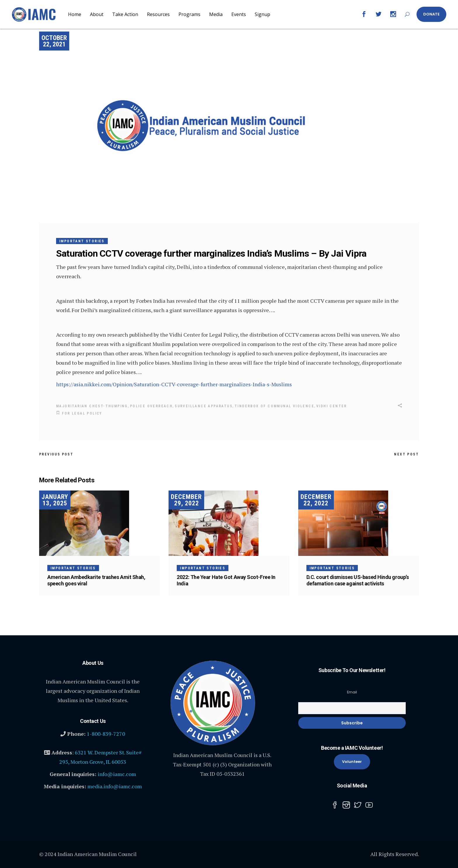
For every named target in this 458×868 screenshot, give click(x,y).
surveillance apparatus (204, 406)
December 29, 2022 (186, 499)
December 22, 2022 (316, 499)
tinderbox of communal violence (274, 406)
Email (352, 691)
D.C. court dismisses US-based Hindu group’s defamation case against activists (358, 579)
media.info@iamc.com (115, 785)
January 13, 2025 (55, 499)
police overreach (151, 406)
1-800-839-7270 (106, 733)
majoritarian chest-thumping (92, 406)
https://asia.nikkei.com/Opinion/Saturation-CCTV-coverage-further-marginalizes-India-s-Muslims (174, 384)
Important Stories (82, 241)
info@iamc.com (117, 773)
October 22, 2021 (54, 41)
